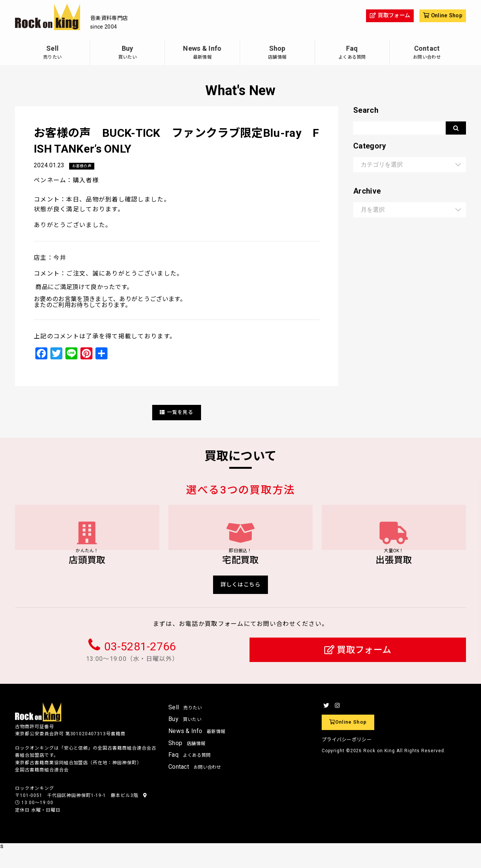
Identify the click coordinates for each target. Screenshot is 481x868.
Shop (277, 53)
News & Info (202, 53)
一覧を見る (177, 413)
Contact (427, 53)
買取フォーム (358, 669)
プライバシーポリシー (347, 758)
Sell (52, 53)
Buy (127, 53)
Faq (352, 53)
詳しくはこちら (241, 601)
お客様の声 (84, 166)
